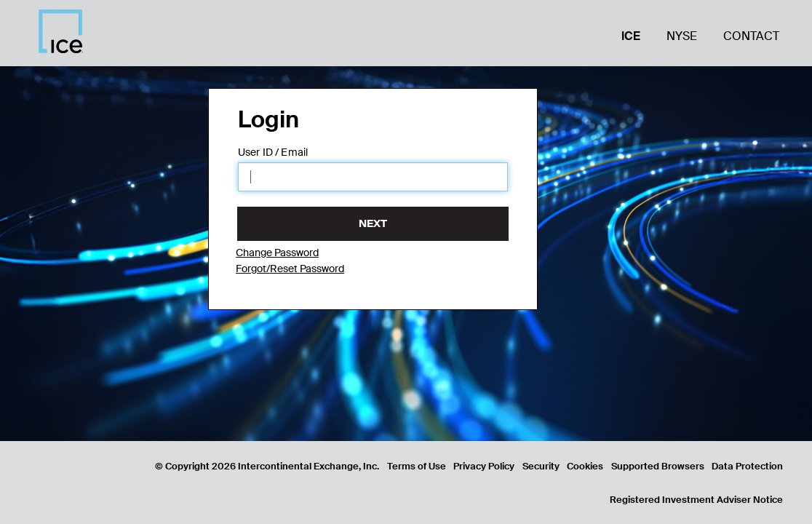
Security (541, 466)
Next (373, 223)
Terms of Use (417, 466)
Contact (751, 36)
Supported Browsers (658, 466)
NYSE (682, 36)
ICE (631, 36)
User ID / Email (273, 152)
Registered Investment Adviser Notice (696, 500)
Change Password (277, 253)
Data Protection (747, 466)
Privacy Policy (484, 466)
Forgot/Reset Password (290, 269)
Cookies (585, 466)
